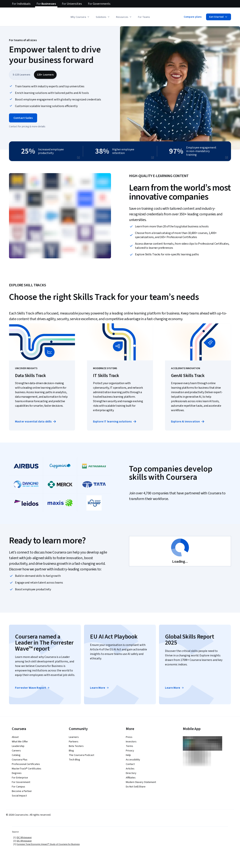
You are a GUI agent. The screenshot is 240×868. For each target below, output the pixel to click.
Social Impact (19, 796)
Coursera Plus (20, 760)
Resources (124, 17)
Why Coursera (80, 17)
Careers (16, 751)
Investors (131, 742)
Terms (129, 746)
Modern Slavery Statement (141, 782)
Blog (71, 751)
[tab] (21, 75)
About (15, 737)
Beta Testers (76, 746)
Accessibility (133, 760)
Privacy (130, 751)
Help (128, 755)
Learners (74, 737)
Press (129, 737)
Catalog (16, 755)
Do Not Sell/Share (136, 787)
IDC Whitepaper (24, 837)
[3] (227, 157)
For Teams (144, 17)
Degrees (17, 773)
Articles (130, 769)
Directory (131, 773)
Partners (74, 742)
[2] (153, 157)
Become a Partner (22, 791)
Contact (130, 764)
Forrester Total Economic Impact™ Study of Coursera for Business (48, 844)
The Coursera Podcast (81, 755)
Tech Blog (74, 760)
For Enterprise (20, 778)
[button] (120, 94)
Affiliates (131, 778)
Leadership (18, 746)
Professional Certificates (26, 764)
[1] (78, 157)
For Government (21, 782)
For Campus (18, 787)
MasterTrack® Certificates (27, 769)
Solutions (103, 17)
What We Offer (20, 742)
